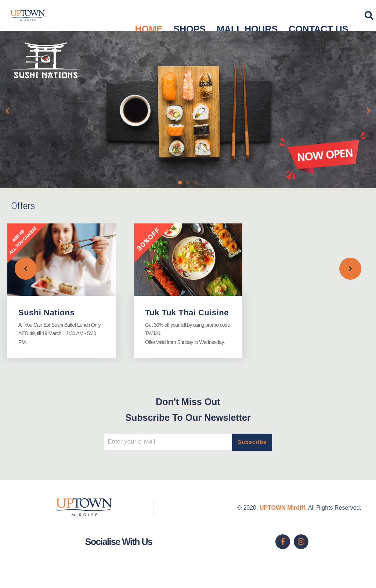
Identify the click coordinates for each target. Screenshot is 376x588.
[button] (7, 111)
